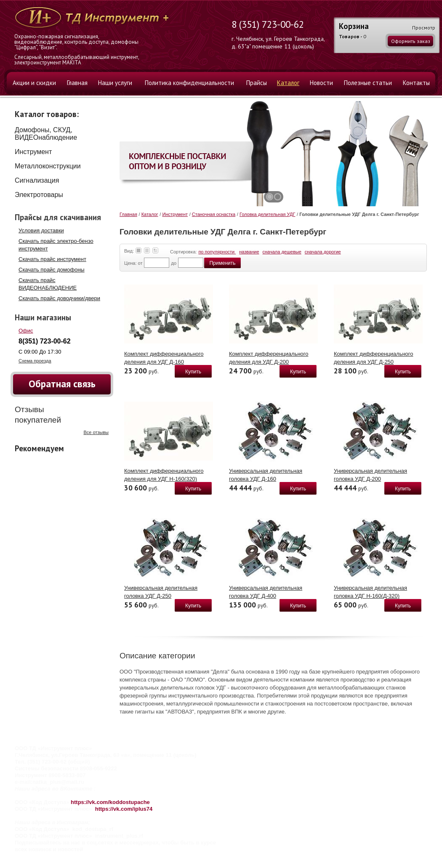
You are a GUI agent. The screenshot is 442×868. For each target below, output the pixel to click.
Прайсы (257, 83)
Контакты (416, 83)
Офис (26, 331)
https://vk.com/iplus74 (124, 809)
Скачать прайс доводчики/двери (59, 298)
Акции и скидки (34, 83)
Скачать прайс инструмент (52, 259)
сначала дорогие (323, 252)
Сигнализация (37, 180)
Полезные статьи (368, 83)
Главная (77, 83)
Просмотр (424, 28)
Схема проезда (35, 361)
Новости (321, 83)
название (249, 252)
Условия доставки (41, 230)
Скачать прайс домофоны (52, 270)
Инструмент (33, 152)
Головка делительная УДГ (267, 214)
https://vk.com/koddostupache (110, 802)
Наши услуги (115, 83)
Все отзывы (96, 432)
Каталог (288, 83)
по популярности (217, 252)
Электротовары (39, 195)
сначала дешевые (282, 252)
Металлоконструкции (48, 166)
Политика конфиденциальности (189, 83)
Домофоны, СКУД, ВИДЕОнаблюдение (46, 134)
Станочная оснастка (214, 214)
